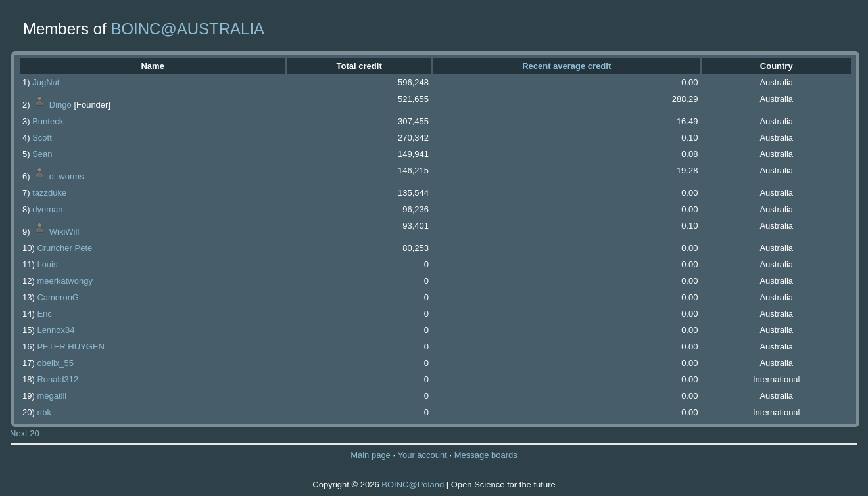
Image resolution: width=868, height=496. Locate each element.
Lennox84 (56, 330)
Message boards (486, 455)
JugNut (46, 82)
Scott (42, 138)
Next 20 (25, 433)
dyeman (47, 209)
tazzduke (49, 193)
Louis (47, 264)
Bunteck (48, 121)
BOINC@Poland (413, 485)
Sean (42, 154)
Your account (422, 455)
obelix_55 (55, 363)
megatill (52, 396)
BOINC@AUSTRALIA (187, 29)
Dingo (60, 105)
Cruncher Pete (64, 248)
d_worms (67, 176)
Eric (44, 314)
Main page (371, 455)
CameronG (58, 297)
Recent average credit (567, 66)
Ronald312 (58, 379)
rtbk (44, 412)
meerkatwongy (65, 281)
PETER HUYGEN (71, 347)
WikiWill (64, 232)
